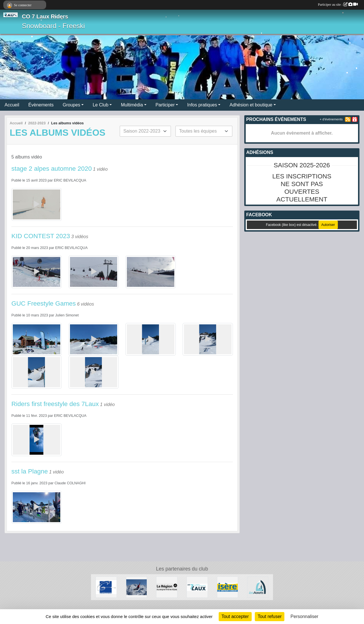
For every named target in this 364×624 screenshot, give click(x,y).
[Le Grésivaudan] (106, 587)
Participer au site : (338, 5)
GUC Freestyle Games (44, 303)
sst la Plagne (30, 471)
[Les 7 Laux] (197, 587)
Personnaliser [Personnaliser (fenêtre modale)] (305, 616)
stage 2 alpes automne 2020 (52, 169)
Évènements (41, 105)
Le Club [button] (101, 105)
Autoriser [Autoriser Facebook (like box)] (328, 225)
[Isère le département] (228, 587)
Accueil (12, 105)
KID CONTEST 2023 (41, 236)
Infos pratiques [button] (202, 105)
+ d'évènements (331, 119)
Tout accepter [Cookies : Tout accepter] (235, 616)
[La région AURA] (167, 587)
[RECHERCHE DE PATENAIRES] (137, 587)
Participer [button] (165, 105)
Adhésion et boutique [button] (251, 105)
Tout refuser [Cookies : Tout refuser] (270, 616)
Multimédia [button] (132, 105)
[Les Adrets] (258, 587)
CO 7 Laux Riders (45, 17)
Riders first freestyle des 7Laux (55, 404)
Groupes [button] (72, 105)
